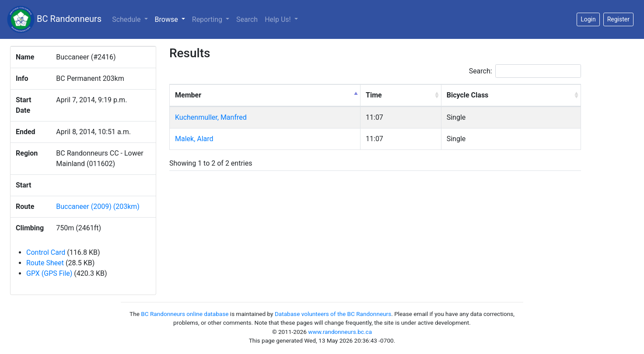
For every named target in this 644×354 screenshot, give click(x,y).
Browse (172, 19)
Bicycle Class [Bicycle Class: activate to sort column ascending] (468, 95)
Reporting (208, 19)
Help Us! (278, 19)
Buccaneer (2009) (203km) (98, 206)
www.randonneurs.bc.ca (340, 332)
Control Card (46, 252)
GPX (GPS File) (49, 273)
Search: (525, 71)
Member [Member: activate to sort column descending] (188, 95)
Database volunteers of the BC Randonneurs (333, 314)
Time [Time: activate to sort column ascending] (374, 95)
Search (247, 19)
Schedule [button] (127, 19)
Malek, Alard (194, 139)
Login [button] (588, 19)
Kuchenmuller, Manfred (211, 117)
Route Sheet (45, 263)
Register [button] (618, 19)
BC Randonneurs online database (185, 314)
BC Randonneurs (54, 19)
